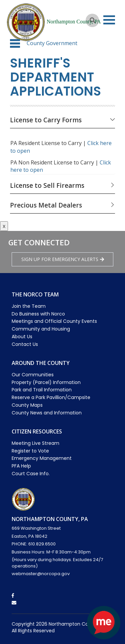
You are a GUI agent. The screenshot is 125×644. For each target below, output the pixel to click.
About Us (22, 337)
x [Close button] (4, 226)
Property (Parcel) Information (46, 382)
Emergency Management (42, 458)
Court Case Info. (31, 474)
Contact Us (25, 344)
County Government (52, 43)
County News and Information (47, 413)
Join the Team (29, 306)
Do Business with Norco (38, 314)
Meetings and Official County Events (54, 321)
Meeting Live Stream (35, 443)
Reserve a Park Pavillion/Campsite (51, 397)
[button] (15, 43)
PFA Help (21, 466)
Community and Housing (41, 329)
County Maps (27, 405)
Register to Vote (30, 451)
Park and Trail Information (42, 390)
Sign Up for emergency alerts (63, 259)
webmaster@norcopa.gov (41, 574)
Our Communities (33, 375)
